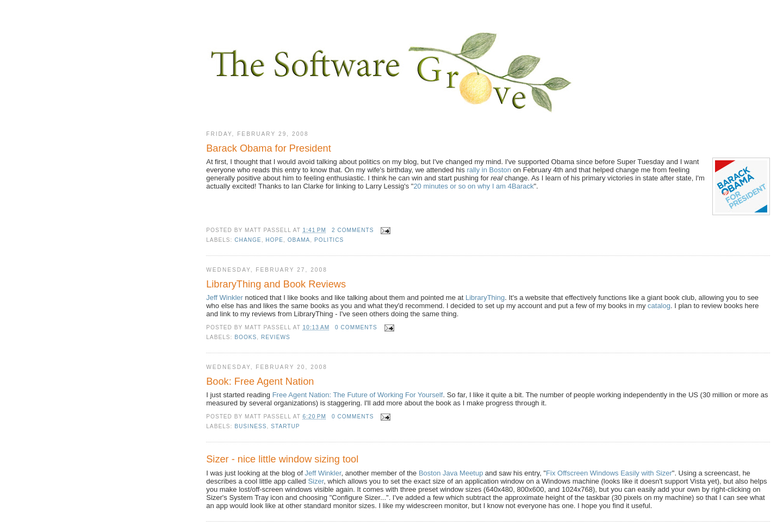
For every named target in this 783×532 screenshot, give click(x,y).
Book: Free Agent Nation (260, 381)
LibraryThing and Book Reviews (276, 284)
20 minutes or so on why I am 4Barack (473, 186)
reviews (276, 337)
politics (329, 240)
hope (274, 240)
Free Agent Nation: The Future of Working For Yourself (358, 395)
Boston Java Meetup (451, 473)
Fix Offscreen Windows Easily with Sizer (609, 473)
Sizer (316, 481)
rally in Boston (489, 170)
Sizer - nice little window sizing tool (282, 459)
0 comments (356, 327)
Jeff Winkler (225, 298)
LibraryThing (485, 298)
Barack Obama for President (268, 148)
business (250, 426)
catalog (659, 306)
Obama (299, 240)
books (246, 337)
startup (285, 426)
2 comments (353, 230)
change (248, 240)
